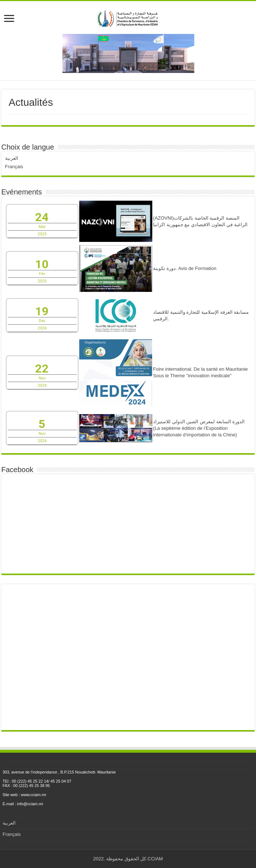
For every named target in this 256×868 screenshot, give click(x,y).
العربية (12, 158)
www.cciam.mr (33, 795)
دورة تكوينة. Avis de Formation (185, 268)
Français (14, 167)
